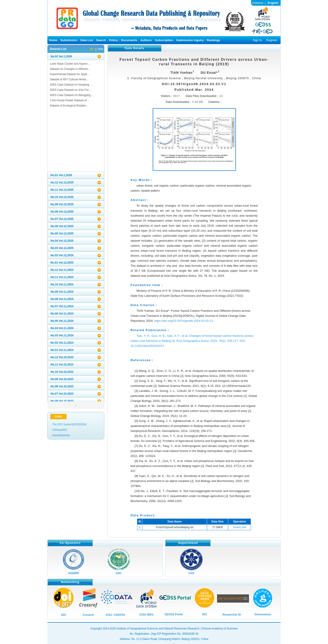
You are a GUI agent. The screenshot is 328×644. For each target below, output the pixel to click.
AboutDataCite (61, 435)
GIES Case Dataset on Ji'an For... (70, 90)
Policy (113, 40)
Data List (87, 40)
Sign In (257, 40)
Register (272, 40)
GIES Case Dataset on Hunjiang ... (71, 85)
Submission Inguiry (190, 40)
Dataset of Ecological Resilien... (69, 106)
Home (53, 40)
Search (101, 40)
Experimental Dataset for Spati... (70, 74)
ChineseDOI (60, 430)
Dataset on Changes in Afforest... (70, 69)
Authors (146, 40)
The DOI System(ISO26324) (69, 424)
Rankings (214, 40)
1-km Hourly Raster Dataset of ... (70, 100)
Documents (129, 40)
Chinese (258, 3)
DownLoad (240, 527)
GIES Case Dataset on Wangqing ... (72, 95)
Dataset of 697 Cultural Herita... (69, 79)
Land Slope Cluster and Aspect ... (70, 64)
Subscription (164, 40)
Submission (69, 40)
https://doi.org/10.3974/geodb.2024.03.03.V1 (184, 321)
